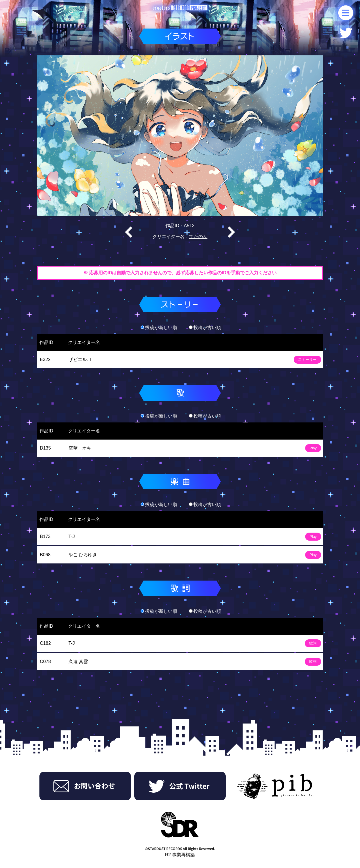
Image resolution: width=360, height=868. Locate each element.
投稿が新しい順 (159, 328)
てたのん (198, 236)
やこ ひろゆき (83, 555)
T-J (72, 536)
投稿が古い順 (205, 328)
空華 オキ (80, 448)
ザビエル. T (80, 360)
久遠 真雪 (78, 661)
